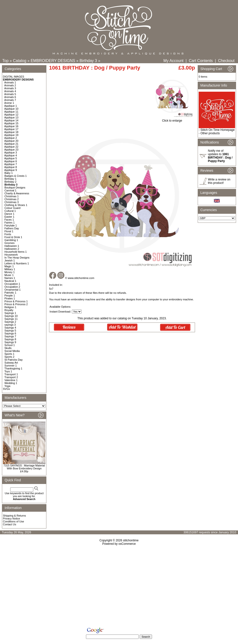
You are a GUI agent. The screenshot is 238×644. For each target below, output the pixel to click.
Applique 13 (11, 117)
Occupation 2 (12, 287)
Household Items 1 (16, 252)
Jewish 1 (10, 260)
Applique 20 (11, 141)
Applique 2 (11, 138)
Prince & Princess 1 (16, 301)
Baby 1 (8, 173)
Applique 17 (11, 129)
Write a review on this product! (219, 181)
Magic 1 (9, 266)
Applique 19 (11, 135)
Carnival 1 (10, 190)
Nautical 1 (10, 281)
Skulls (8, 348)
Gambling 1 (11, 240)
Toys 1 (8, 371)
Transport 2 (11, 377)
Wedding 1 (11, 383)
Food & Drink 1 (13, 237)
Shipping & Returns (14, 516)
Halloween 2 (12, 249)
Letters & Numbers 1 (17, 263)
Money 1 (9, 272)
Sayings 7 (10, 336)
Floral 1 (9, 231)
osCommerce (127, 544)
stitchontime (131, 540)
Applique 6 (11, 161)
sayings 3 (10, 325)
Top (6, 61)
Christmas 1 (12, 196)
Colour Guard (12, 208)
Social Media (12, 351)
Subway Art (11, 363)
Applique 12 (11, 115)
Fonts (8, 234)
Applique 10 (11, 109)
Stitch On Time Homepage (217, 130)
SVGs (6, 389)
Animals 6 (10, 97)
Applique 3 (11, 152)
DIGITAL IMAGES (13, 77)
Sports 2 (9, 357)
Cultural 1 (10, 211)
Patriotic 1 (10, 293)
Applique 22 (11, 147)
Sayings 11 (11, 319)
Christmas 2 (12, 199)
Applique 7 (11, 164)
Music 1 (9, 275)
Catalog (20, 61)
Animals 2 (10, 85)
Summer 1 (11, 366)
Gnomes (9, 243)
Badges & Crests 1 (16, 176)
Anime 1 (9, 103)
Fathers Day (12, 228)
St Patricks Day (13, 360)
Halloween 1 (12, 246)
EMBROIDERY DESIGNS (53, 61)
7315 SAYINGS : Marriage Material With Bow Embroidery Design (24, 467)
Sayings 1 (10, 313)
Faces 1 (9, 220)
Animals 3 (10, 88)
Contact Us (9, 524)
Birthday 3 (88, 61)
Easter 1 (9, 217)
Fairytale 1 (11, 225)
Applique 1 (11, 106)
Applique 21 (11, 144)
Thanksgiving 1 (13, 368)
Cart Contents (201, 61)
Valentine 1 (11, 380)
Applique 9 (11, 170)
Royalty (9, 310)
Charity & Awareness (17, 193)
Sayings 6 (10, 333)
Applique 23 (11, 150)
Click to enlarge (172, 119)
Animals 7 (10, 100)
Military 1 (10, 269)
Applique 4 (11, 155)
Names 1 (10, 278)
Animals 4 (10, 91)
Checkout (226, 61)
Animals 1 (10, 82)
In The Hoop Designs (17, 258)
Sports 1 (9, 354)
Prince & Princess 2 (16, 304)
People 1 (10, 295)
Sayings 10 (11, 316)
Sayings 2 (10, 322)
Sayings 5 (10, 331)
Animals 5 (10, 94)
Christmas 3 (12, 202)
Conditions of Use (13, 521)
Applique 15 (11, 123)
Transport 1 (11, 374)
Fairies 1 (9, 223)
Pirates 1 (10, 298)
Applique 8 (11, 167)
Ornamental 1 (13, 290)
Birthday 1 (10, 179)
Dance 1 (9, 214)
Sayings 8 (10, 339)
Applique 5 (11, 158)
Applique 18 (11, 132)
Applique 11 (11, 112)
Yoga (7, 386)
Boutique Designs (15, 188)
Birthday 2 (10, 182)
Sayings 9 (10, 342)
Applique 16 (11, 126)
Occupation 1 (12, 284)
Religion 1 (10, 307)
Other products (210, 133)
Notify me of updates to (220, 156)
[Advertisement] (119, 587)
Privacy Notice (11, 519)
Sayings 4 (10, 328)
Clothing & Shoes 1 (16, 205)
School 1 (10, 345)
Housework (11, 255)
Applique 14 (11, 120)
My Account (174, 61)
